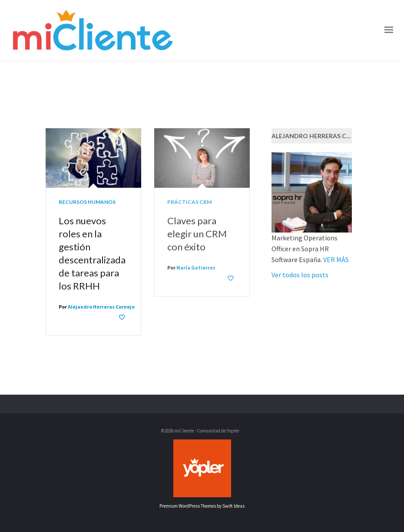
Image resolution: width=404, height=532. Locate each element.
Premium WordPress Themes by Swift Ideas (202, 506)
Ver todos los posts (300, 275)
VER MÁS (336, 259)
